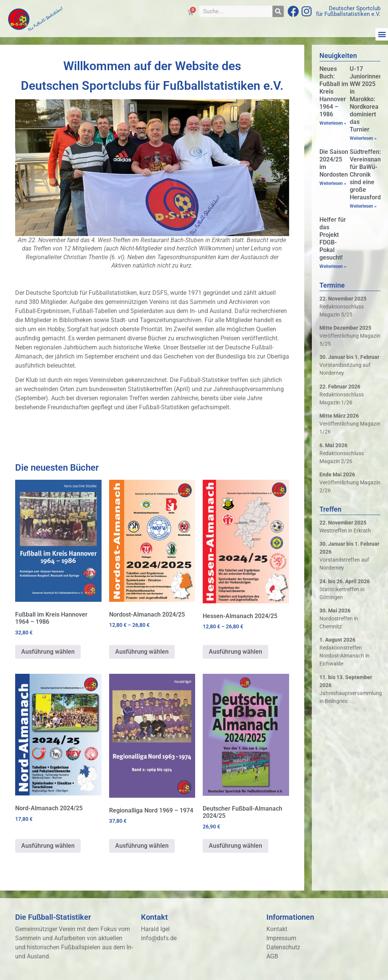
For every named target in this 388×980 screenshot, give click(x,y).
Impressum (281, 938)
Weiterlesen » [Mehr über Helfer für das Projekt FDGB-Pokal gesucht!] (333, 266)
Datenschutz (283, 947)
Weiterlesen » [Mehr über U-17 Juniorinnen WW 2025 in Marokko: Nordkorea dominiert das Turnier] (363, 138)
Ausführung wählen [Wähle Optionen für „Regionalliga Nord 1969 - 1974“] (142, 846)
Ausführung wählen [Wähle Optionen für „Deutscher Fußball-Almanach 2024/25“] (235, 846)
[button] (382, 34)
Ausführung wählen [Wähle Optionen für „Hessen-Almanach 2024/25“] (235, 652)
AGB (272, 956)
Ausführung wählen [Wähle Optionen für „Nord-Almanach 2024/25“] (48, 846)
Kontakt (277, 929)
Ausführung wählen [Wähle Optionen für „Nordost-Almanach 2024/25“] (142, 652)
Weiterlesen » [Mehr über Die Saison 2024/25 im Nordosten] (333, 183)
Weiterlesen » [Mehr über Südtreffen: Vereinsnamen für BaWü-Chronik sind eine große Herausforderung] (363, 206)
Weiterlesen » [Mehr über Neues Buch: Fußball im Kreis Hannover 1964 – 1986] (333, 123)
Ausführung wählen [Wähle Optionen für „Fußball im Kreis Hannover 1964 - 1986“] (48, 652)
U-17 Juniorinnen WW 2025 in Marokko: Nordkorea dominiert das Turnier (366, 99)
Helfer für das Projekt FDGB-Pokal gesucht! (333, 239)
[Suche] (278, 11)
